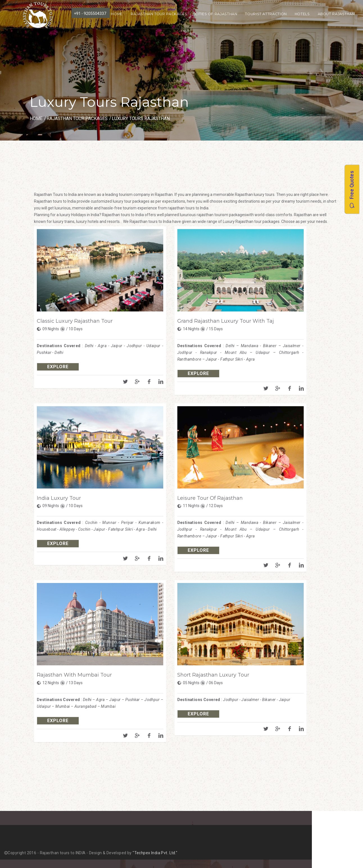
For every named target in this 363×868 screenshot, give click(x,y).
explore (58, 367)
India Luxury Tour (59, 498)
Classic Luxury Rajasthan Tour (75, 321)
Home (117, 14)
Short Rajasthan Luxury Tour (213, 675)
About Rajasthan (336, 14)
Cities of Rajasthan (216, 14)
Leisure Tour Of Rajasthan (210, 498)
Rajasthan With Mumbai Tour (74, 675)
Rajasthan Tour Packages (159, 14)
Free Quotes (352, 189)
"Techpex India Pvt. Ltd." (155, 853)
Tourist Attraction (266, 14)
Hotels (302, 14)
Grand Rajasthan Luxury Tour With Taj (226, 321)
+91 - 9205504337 (90, 13)
